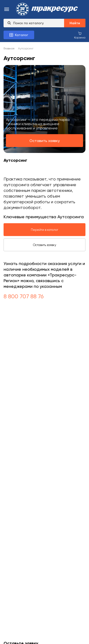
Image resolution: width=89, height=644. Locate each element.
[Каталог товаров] (19, 35)
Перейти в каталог (44, 230)
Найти (75, 23)
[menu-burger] (7, 10)
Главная (9, 48)
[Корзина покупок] (80, 35)
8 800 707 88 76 (24, 296)
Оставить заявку (45, 141)
